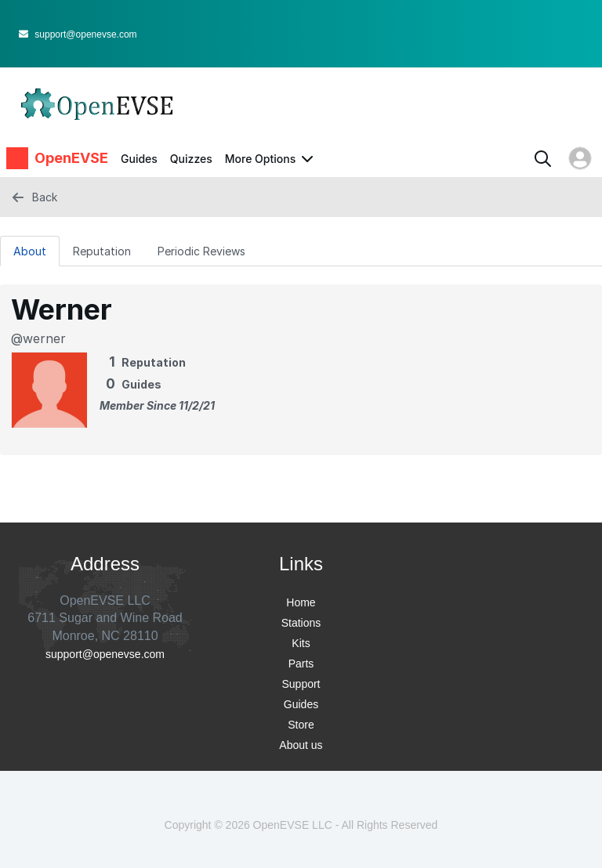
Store (301, 725)
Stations (301, 623)
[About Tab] (30, 251)
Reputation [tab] (102, 251)
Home (301, 602)
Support (301, 684)
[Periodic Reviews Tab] (201, 251)
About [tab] (30, 251)
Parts (301, 664)
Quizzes (191, 159)
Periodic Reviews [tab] (201, 251)
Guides (139, 159)
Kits (301, 643)
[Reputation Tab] (102, 251)
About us (301, 745)
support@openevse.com (78, 34)
